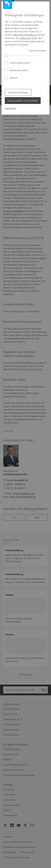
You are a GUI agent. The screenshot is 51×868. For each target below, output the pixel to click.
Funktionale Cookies (20, 63)
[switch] (36, 51)
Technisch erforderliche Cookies (26, 55)
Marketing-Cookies (19, 70)
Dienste (14, 78)
